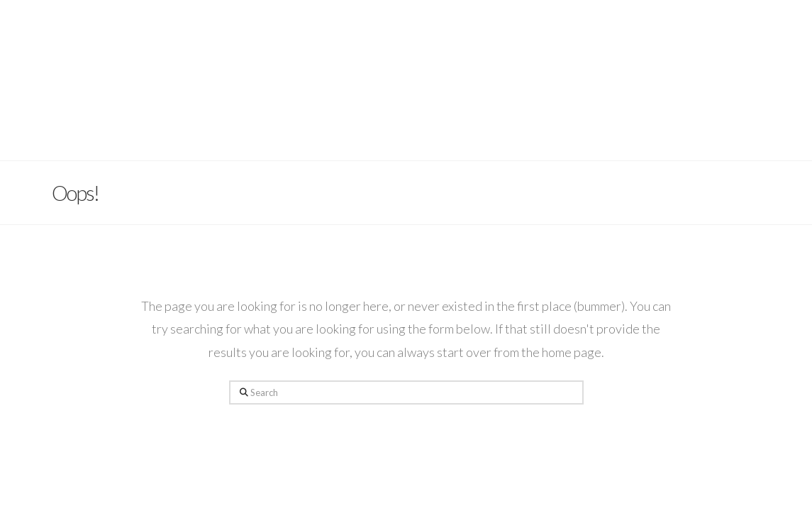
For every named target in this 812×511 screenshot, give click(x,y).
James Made (406, 48)
